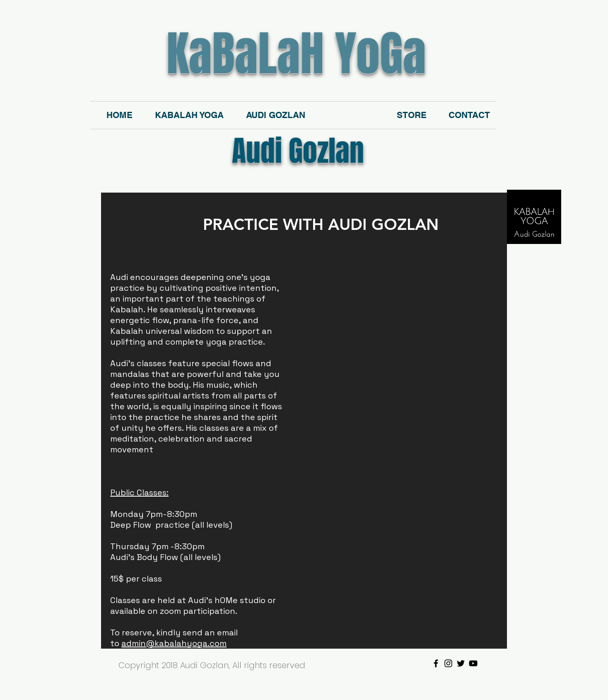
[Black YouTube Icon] (473, 663)
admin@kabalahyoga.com (174, 643)
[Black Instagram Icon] (448, 663)
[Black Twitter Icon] (461, 663)
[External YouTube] (386, 330)
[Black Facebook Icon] (436, 663)
